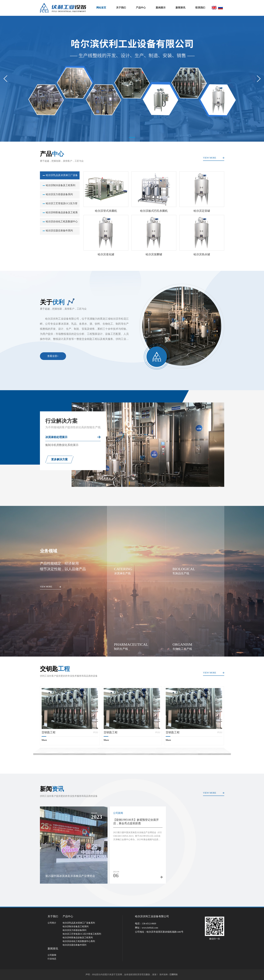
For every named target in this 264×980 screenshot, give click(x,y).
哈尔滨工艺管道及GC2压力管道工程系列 (62, 205)
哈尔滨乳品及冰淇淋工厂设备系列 (62, 177)
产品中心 (141, 8)
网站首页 (101, 8)
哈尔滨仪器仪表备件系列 (59, 231)
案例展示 (161, 8)
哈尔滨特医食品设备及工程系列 (62, 214)
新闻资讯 (180, 8)
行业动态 (52, 959)
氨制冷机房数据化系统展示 (62, 445)
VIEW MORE (210, 158)
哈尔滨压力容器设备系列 (59, 194)
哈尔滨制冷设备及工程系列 (61, 185)
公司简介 (52, 923)
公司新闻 (52, 955)
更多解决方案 (59, 459)
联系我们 (200, 8)
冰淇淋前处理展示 (56, 437)
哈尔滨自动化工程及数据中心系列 (62, 223)
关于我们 (121, 8)
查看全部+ (53, 356)
